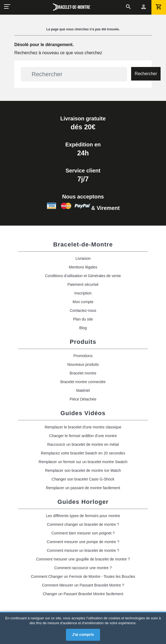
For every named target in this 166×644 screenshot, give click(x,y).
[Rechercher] (74, 74)
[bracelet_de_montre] (72, 7)
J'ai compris (83, 635)
